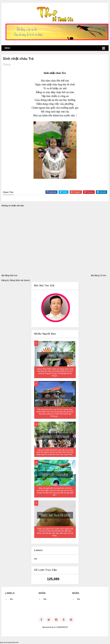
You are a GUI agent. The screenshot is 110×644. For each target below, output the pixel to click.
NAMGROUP (62, 627)
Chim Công (55, 355)
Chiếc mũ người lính (55, 515)
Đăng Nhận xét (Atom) (20, 280)
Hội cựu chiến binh (55, 436)
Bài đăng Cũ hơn (99, 275)
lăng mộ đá (4, 642)
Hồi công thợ (55, 396)
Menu (7, 48)
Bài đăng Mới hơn (9, 275)
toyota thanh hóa (13, 642)
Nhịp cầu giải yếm (55, 475)
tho (36, 559)
